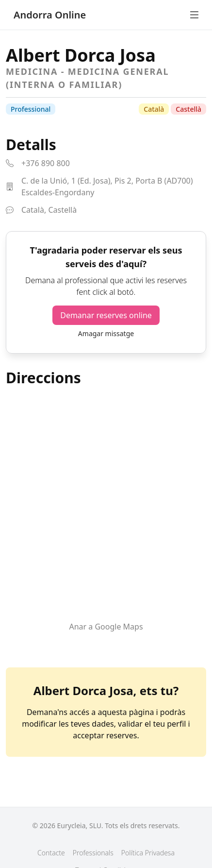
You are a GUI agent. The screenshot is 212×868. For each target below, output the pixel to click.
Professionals (93, 853)
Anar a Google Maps (106, 627)
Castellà (188, 109)
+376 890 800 (46, 163)
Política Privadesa (148, 853)
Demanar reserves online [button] (106, 315)
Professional (31, 109)
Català (154, 109)
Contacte (51, 853)
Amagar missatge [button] (106, 333)
